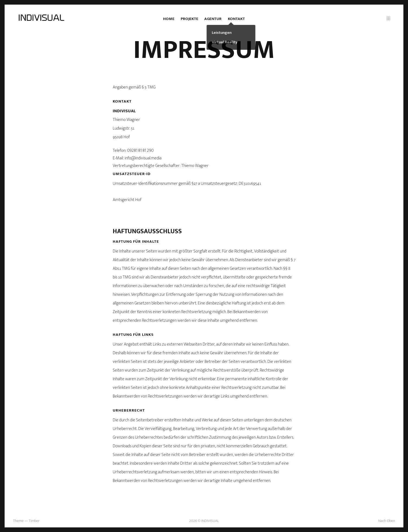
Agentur (213, 19)
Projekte (190, 19)
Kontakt (236, 19)
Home (169, 19)
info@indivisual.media (143, 158)
